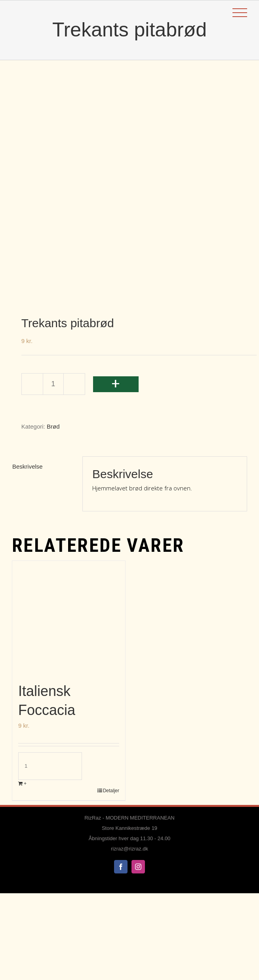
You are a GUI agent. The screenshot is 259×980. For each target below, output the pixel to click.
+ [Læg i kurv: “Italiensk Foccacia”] (25, 784)
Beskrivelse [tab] (28, 466)
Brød (53, 426)
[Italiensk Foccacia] (69, 617)
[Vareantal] (53, 384)
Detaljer (111, 791)
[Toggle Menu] (240, 13)
